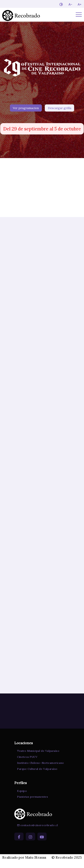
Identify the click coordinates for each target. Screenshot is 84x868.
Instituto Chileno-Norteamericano (40, 769)
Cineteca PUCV (27, 763)
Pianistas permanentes (32, 803)
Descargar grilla (60, 109)
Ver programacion (26, 109)
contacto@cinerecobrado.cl (37, 832)
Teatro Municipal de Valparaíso (38, 757)
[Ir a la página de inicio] (21, 15)
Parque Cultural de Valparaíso (37, 775)
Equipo (21, 797)
